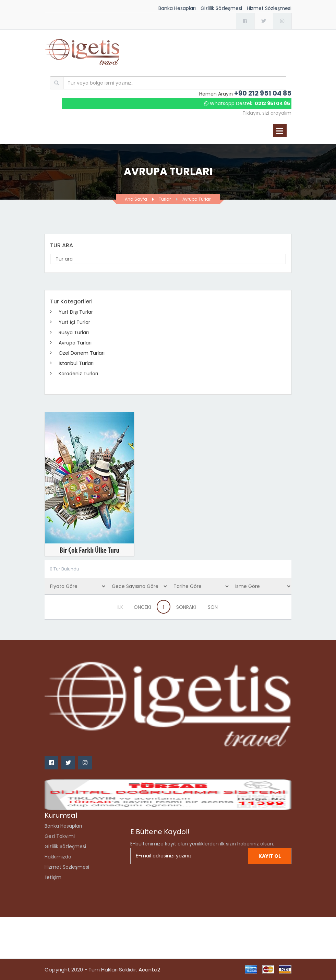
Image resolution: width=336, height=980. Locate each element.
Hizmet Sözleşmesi (269, 8)
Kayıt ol (270, 856)
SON (213, 607)
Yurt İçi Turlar (74, 322)
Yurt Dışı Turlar (76, 312)
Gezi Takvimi (60, 836)
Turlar (165, 199)
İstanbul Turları (76, 363)
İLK (120, 607)
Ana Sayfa (136, 199)
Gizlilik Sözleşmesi (221, 8)
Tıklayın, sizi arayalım (267, 113)
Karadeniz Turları (78, 374)
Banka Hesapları (177, 8)
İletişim (53, 877)
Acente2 (149, 970)
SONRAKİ (186, 607)
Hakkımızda (58, 857)
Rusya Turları (74, 332)
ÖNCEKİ (142, 607)
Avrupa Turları (197, 199)
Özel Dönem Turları (82, 353)
